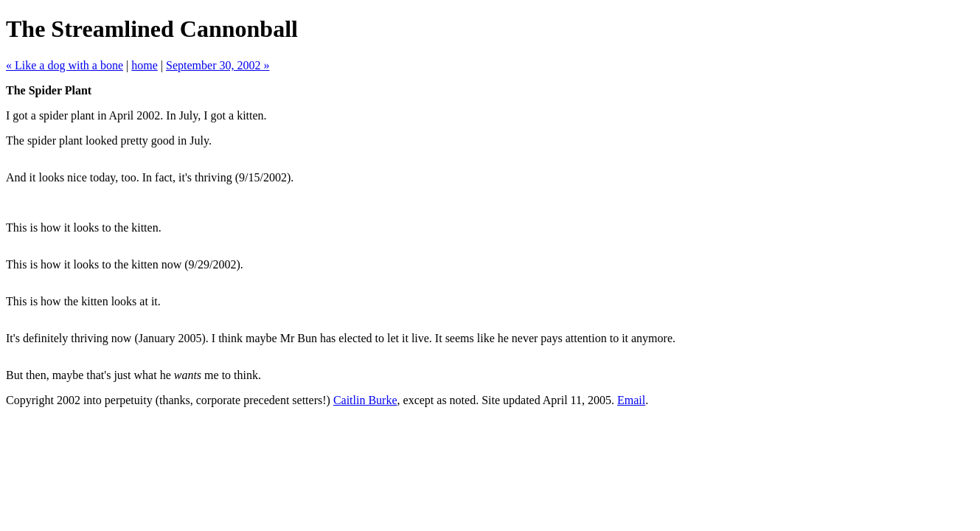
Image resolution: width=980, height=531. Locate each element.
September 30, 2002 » (218, 65)
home (145, 65)
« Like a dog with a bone (65, 65)
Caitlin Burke (365, 400)
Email (631, 400)
